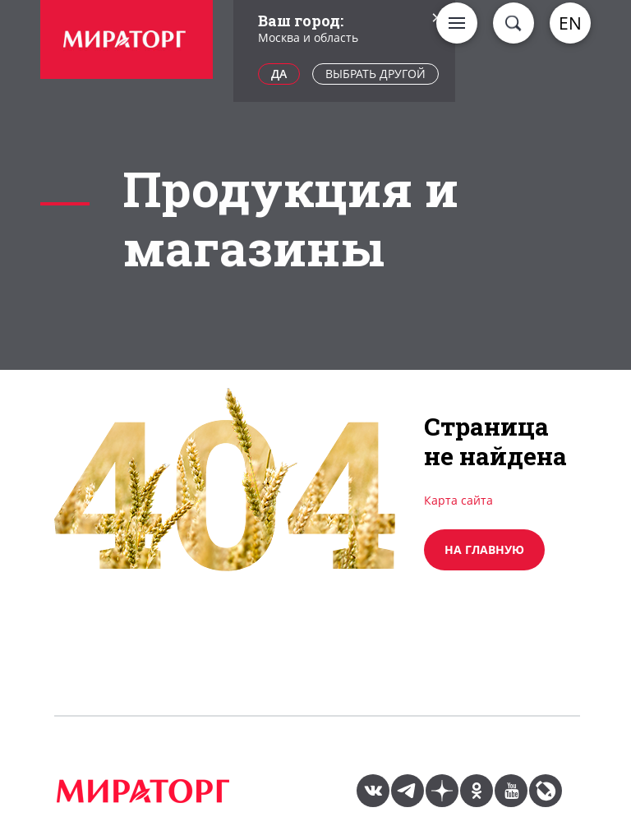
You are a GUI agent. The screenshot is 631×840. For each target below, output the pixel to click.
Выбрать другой (375, 74)
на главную (484, 549)
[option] (127, 42)
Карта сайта (458, 500)
